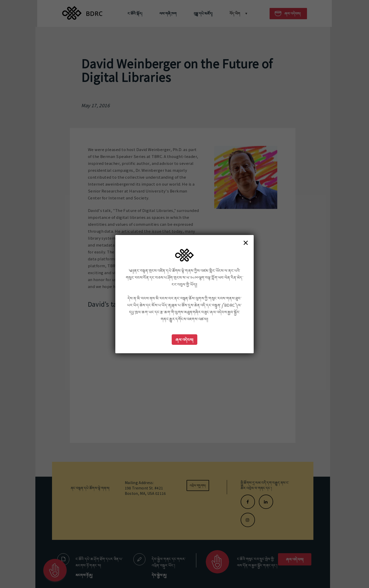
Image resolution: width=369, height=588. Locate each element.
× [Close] (246, 242)
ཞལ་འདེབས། (184, 340)
